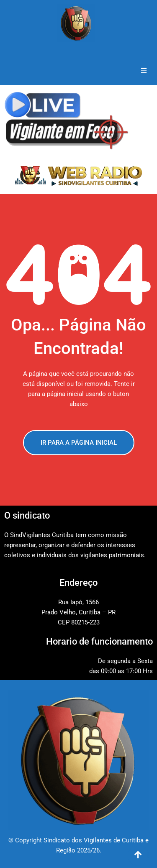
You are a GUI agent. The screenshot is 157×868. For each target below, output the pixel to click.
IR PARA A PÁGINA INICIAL (79, 443)
